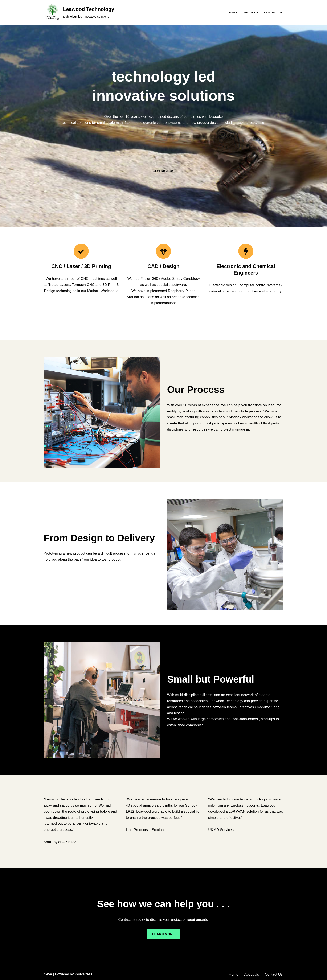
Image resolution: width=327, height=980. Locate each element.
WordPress (84, 974)
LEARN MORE (164, 934)
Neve (48, 974)
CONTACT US (164, 171)
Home (233, 13)
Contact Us (273, 13)
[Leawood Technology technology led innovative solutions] (79, 12)
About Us (251, 13)
